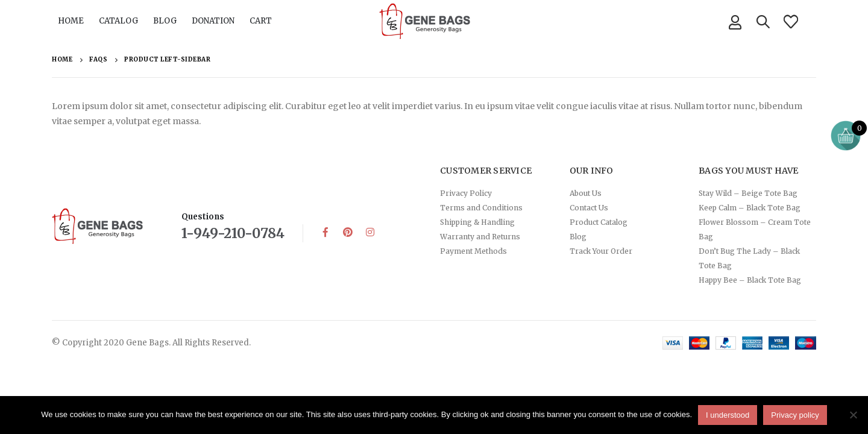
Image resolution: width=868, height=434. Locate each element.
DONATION (213, 21)
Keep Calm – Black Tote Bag (750, 208)
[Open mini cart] (846, 136)
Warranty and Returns (480, 237)
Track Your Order (601, 251)
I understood (728, 415)
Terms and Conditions (481, 208)
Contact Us (589, 208)
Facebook (325, 232)
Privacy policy (795, 415)
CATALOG (118, 21)
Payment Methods (473, 251)
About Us (586, 193)
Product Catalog (599, 222)
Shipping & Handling (477, 222)
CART (261, 21)
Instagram (370, 232)
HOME (71, 21)
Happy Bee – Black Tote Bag (750, 280)
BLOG (165, 21)
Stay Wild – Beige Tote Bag (748, 193)
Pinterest (348, 232)
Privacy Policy (466, 193)
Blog (578, 237)
